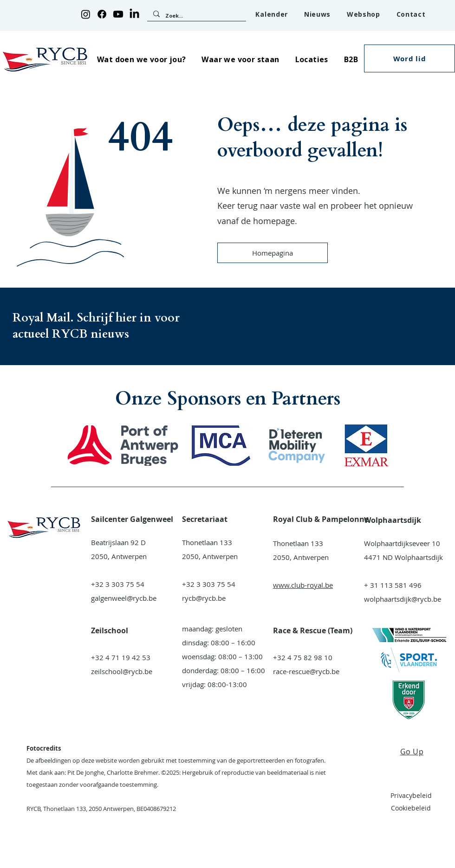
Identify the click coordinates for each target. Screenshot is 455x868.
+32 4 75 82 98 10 (303, 657)
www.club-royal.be (303, 585)
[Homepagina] (273, 253)
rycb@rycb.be (204, 598)
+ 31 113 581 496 (393, 585)
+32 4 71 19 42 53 (121, 657)
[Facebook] (102, 14)
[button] (141, 59)
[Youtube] (118, 14)
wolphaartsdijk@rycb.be (403, 599)
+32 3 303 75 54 (118, 584)
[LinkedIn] (134, 14)
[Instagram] (86, 14)
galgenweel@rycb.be (124, 598)
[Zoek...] (196, 16)
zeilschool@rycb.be (122, 671)
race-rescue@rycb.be (306, 671)
